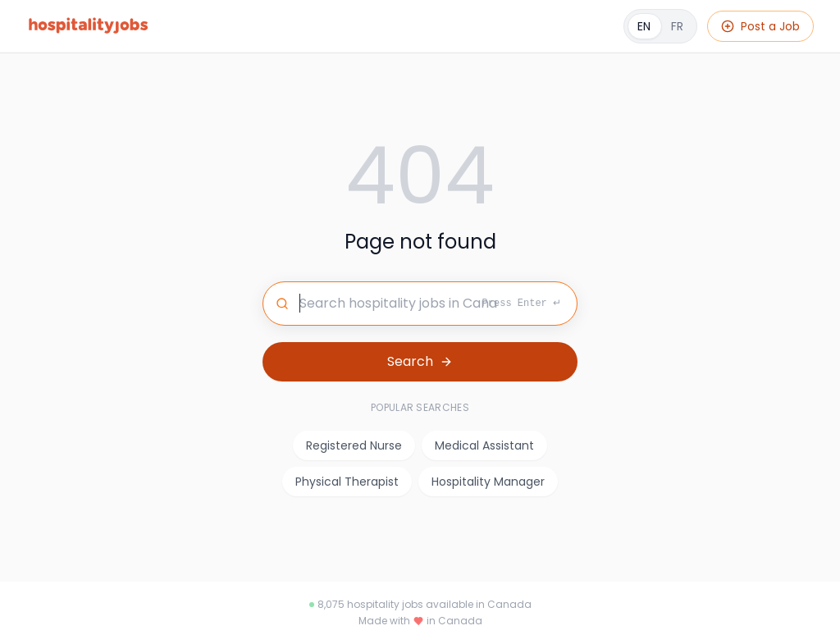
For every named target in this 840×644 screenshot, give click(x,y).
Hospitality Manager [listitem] (488, 482)
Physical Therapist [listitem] (347, 482)
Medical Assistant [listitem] (484, 445)
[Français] (660, 26)
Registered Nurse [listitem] (354, 445)
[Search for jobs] (420, 304)
